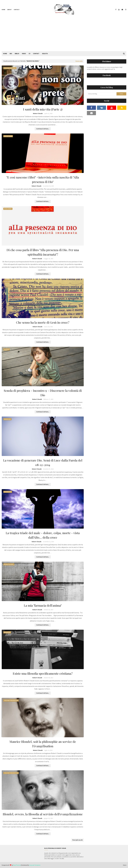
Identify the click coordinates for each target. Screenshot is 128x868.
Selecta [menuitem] (45, 54)
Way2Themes (17, 865)
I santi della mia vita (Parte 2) (43, 109)
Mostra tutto (79, 61)
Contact (17, 10)
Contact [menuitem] (36, 54)
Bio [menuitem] (11, 54)
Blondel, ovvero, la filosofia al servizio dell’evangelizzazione (43, 814)
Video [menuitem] (24, 54)
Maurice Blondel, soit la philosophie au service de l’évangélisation (43, 744)
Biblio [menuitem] (17, 54)
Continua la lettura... (43, 129)
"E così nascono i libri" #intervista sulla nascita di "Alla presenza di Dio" (43, 180)
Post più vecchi (78, 840)
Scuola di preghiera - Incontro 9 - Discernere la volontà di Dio (43, 393)
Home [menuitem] (5, 54)
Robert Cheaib (38, 114)
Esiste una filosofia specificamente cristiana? (43, 673)
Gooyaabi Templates (35, 865)
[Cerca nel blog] (102, 94)
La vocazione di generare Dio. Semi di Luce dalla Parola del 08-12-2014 (43, 463)
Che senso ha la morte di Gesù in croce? (43, 322)
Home (3, 10)
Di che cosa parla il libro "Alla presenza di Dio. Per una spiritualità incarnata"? (43, 252)
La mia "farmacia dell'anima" (43, 605)
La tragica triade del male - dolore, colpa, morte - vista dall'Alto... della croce (43, 535)
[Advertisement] (64, 35)
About (9, 10)
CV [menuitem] (29, 54)
